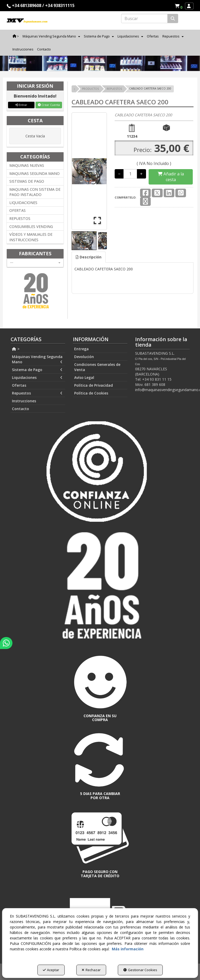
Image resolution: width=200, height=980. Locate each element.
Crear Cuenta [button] (49, 105)
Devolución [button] (84, 357)
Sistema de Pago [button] (37, 370)
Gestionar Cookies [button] (140, 970)
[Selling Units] (130, 174)
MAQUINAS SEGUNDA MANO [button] (35, 173)
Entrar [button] (21, 105)
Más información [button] (128, 949)
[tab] (89, 257)
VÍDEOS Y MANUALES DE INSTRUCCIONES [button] (31, 237)
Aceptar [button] (51, 970)
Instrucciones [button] (24, 401)
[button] (179, 6)
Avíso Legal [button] (84, 377)
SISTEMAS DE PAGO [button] (27, 181)
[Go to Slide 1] (84, 241)
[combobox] (35, 263)
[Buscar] (173, 19)
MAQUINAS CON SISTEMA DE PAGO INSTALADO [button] (35, 192)
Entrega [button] (81, 349)
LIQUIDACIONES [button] (23, 203)
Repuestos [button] (37, 393)
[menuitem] (178, 6)
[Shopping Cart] (171, 177)
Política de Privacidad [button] (94, 385)
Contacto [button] (20, 409)
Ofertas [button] (19, 385)
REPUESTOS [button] (20, 218)
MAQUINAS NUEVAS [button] (27, 165)
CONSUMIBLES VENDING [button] (31, 227)
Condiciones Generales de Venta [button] (97, 367)
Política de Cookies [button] (91, 393)
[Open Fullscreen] (97, 220)
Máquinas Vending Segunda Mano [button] (37, 359)
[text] (144, 18)
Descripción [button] (89, 257)
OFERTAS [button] (18, 210)
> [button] (16, 349)
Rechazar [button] (91, 970)
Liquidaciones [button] (37, 378)
